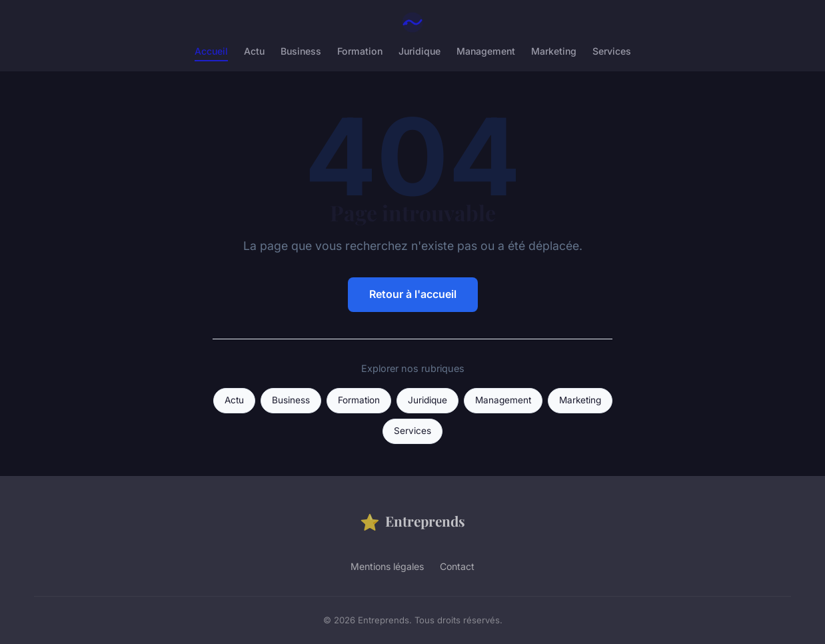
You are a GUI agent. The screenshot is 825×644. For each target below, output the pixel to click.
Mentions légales (387, 566)
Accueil (211, 51)
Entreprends (412, 522)
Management (486, 51)
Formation (360, 51)
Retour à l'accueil (413, 294)
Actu (254, 51)
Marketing (554, 51)
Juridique (419, 51)
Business (301, 51)
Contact (457, 566)
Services (612, 51)
